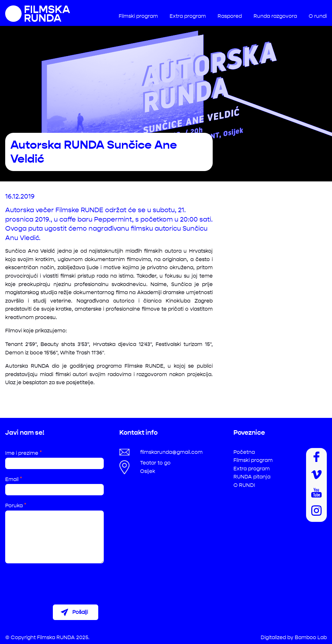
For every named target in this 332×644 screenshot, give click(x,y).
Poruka (16, 506)
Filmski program (138, 16)
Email (14, 479)
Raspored (230, 16)
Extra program (188, 16)
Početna (244, 452)
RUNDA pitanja (252, 477)
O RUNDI (244, 485)
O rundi (318, 16)
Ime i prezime (24, 453)
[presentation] (54, 581)
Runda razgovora (275, 16)
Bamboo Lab (311, 637)
